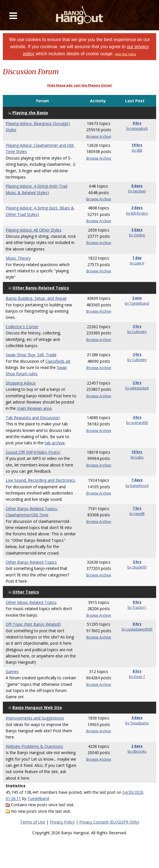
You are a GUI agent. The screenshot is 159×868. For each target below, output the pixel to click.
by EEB (137, 150)
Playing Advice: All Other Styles (34, 230)
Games (12, 671)
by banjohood (137, 486)
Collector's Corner (22, 327)
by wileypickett (137, 388)
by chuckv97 (137, 567)
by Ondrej (137, 235)
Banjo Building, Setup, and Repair (36, 298)
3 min (137, 298)
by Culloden (137, 332)
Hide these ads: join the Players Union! (80, 85)
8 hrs (137, 624)
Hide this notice (125, 54)
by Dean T (137, 677)
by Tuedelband (137, 303)
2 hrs (137, 383)
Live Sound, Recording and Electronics (40, 480)
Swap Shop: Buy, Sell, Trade (31, 355)
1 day (137, 258)
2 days (137, 746)
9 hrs (137, 123)
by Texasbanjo (137, 723)
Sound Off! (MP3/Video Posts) (33, 452)
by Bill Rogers (137, 213)
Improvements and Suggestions (35, 718)
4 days (137, 718)
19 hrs (137, 145)
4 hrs (137, 417)
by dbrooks (137, 751)
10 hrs (137, 452)
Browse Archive (99, 136)
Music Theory (18, 258)
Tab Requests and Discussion (33, 418)
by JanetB (137, 514)
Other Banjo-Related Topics (31, 562)
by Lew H (137, 263)
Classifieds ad (58, 361)
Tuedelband (38, 798)
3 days (137, 208)
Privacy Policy (62, 822)
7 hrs (137, 508)
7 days (137, 480)
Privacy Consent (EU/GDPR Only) (109, 822)
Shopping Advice (21, 383)
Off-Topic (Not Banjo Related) (33, 624)
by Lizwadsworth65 (137, 629)
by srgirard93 (137, 423)
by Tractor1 (137, 607)
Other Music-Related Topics (31, 602)
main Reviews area (34, 408)
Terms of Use (33, 822)
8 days (137, 186)
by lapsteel (137, 191)
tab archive (55, 443)
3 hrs (137, 326)
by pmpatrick (137, 129)
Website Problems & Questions (34, 746)
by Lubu (137, 457)
